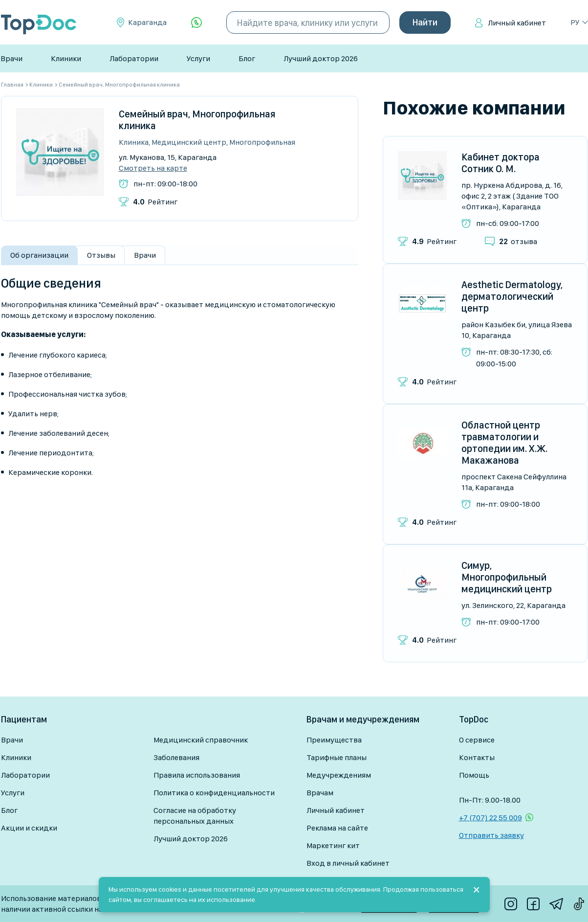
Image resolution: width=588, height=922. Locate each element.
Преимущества (334, 740)
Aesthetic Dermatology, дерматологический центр (512, 296)
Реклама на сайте (337, 828)
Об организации (39, 255)
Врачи (11, 58)
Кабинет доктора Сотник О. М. (501, 163)
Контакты (477, 757)
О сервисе (477, 740)
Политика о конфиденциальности (214, 793)
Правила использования (197, 775)
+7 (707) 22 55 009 (490, 818)
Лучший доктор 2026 (321, 58)
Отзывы (101, 255)
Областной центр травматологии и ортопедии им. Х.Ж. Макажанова (504, 443)
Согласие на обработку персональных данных (195, 816)
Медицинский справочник (201, 740)
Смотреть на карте (153, 168)
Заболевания (176, 757)
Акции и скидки (29, 828)
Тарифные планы (337, 757)
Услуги (198, 58)
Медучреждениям (339, 775)
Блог (247, 58)
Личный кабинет (517, 23)
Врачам (320, 793)
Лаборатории (134, 58)
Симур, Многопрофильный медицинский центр (507, 577)
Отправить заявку (491, 835)
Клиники (66, 58)
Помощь (474, 775)
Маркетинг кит (333, 845)
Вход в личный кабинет (348, 863)
